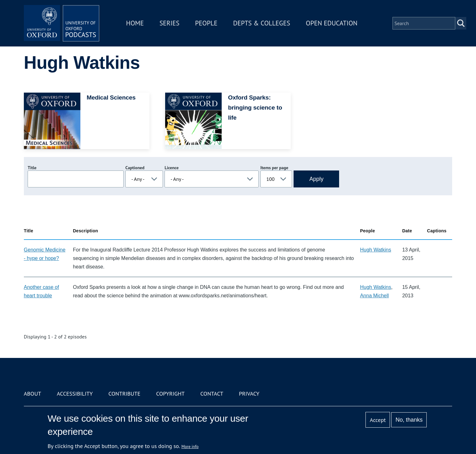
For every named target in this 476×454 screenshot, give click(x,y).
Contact (212, 394)
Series (169, 23)
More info (190, 446)
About (32, 394)
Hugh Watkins (376, 250)
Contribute (124, 394)
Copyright (170, 394)
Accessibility (75, 394)
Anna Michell (375, 296)
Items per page (274, 168)
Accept (378, 420)
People (206, 23)
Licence (171, 168)
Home (135, 23)
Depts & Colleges (262, 23)
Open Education (332, 23)
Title (32, 168)
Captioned (135, 168)
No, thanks (409, 420)
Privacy (249, 394)
